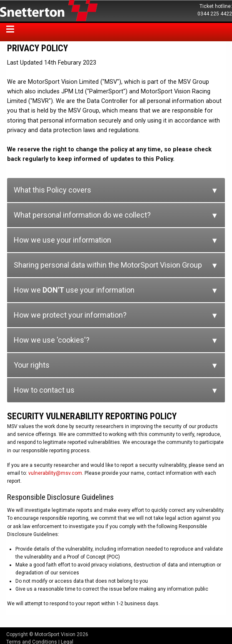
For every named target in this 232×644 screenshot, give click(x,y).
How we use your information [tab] (62, 240)
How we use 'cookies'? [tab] (52, 340)
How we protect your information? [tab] (70, 315)
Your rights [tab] (32, 365)
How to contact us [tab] (44, 390)
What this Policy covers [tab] (52, 190)
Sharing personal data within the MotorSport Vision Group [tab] (108, 265)
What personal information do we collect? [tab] (82, 215)
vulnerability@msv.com (55, 473)
